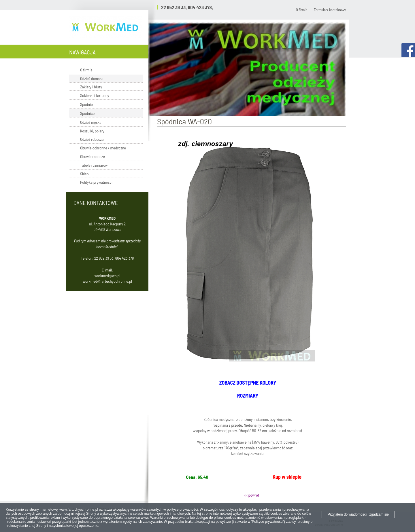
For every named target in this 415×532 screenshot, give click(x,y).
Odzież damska (92, 78)
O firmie (302, 10)
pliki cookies (273, 514)
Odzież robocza (92, 139)
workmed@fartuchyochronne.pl (107, 281)
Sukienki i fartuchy (95, 95)
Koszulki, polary (92, 131)
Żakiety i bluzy (91, 87)
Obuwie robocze (93, 156)
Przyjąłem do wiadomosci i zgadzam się (358, 514)
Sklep (84, 174)
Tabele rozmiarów (94, 165)
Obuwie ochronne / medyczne (103, 148)
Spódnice (87, 113)
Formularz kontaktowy (330, 10)
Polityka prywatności (96, 182)
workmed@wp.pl (107, 276)
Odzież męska (91, 122)
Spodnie (86, 104)
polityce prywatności (182, 510)
